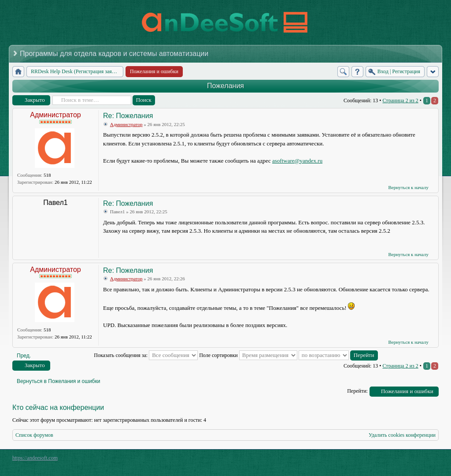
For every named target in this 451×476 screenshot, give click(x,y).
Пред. (24, 356)
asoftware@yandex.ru (297, 161)
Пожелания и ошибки (407, 391)
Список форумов (34, 435)
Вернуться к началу (408, 187)
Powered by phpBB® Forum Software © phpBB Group (425, 460)
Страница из (400, 100)
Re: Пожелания (128, 116)
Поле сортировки (248, 355)
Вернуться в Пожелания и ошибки (58, 381)
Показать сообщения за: (146, 355)
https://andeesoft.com (35, 458)
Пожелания (225, 86)
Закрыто (35, 100)
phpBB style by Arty (399, 460)
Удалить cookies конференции (402, 435)
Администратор (55, 115)
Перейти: (357, 391)
